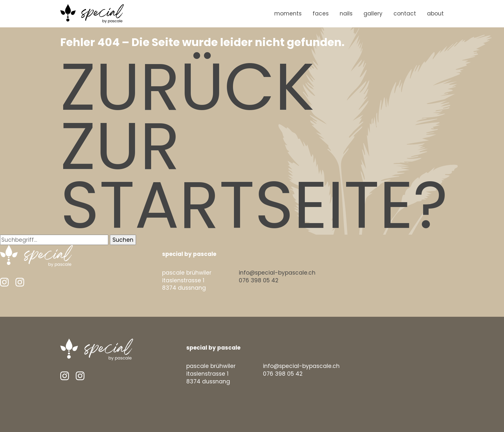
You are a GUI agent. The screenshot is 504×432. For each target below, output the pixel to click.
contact (405, 14)
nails (346, 14)
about (435, 14)
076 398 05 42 (259, 280)
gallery (373, 14)
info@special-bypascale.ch (277, 273)
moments (288, 14)
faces (321, 14)
